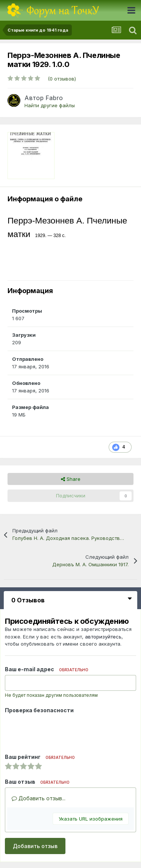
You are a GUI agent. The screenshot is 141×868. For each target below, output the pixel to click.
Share (71, 479)
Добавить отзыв (35, 846)
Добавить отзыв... (39, 798)
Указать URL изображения (91, 819)
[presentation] (62, 731)
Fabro (54, 98)
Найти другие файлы (50, 105)
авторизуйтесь (103, 637)
